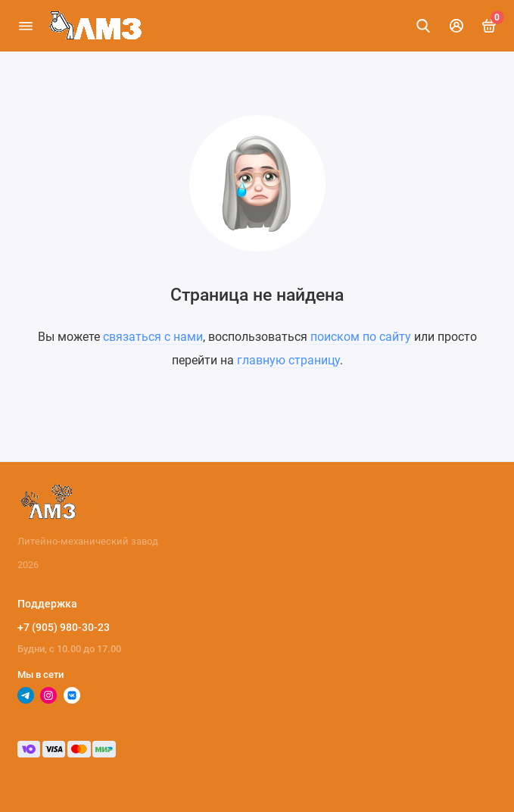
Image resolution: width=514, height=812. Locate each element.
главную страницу (288, 360)
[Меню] (26, 26)
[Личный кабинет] (456, 26)
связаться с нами (153, 337)
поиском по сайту (361, 337)
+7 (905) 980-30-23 (64, 627)
